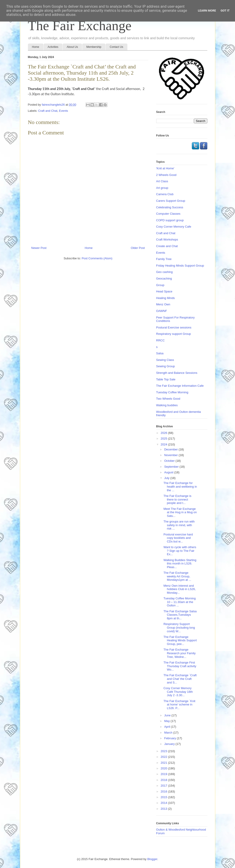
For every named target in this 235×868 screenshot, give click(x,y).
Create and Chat (167, 246)
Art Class (162, 181)
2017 (164, 786)
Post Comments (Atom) (97, 258)
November (171, 455)
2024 (164, 444)
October (170, 461)
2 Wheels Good (166, 175)
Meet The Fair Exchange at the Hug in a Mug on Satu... (180, 512)
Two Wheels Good (168, 399)
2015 (164, 797)
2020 (164, 768)
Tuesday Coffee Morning (172, 392)
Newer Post (39, 248)
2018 (164, 780)
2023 (164, 751)
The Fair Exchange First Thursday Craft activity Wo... (180, 666)
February (171, 738)
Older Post (138, 248)
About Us (72, 47)
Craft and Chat (48, 111)
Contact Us (116, 47)
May (167, 721)
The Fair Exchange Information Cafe (180, 386)
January (170, 744)
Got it (225, 11)
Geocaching (164, 278)
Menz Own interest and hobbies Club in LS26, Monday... (180, 589)
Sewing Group (166, 366)
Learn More (207, 11)
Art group (162, 188)
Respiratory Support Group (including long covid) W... (179, 627)
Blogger (152, 859)
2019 (164, 774)
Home (36, 47)
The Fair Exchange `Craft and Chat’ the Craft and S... (180, 679)
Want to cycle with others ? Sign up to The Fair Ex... (180, 551)
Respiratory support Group (174, 334)
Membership (94, 47)
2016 (164, 791)
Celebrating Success (170, 207)
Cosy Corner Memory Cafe (174, 227)
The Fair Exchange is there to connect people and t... (177, 499)
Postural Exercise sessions (174, 327)
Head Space (164, 291)
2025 (164, 439)
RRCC (161, 340)
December (171, 449)
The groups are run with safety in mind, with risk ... (179, 525)
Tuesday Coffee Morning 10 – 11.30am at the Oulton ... (180, 602)
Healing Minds (166, 298)
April (168, 727)
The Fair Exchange (80, 26)
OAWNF (162, 311)
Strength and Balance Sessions (177, 373)
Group (160, 285)
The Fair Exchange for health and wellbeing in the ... (180, 486)
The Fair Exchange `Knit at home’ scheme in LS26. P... (179, 705)
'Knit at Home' (165, 168)
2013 (164, 809)
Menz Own (163, 304)
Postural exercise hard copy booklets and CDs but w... (178, 538)
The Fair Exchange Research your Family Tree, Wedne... (179, 653)
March (169, 733)
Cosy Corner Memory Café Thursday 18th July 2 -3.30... (178, 692)
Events (64, 111)
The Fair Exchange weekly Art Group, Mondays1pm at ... (177, 576)
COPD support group (170, 220)
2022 (164, 757)
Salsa (160, 353)
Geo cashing (164, 272)
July (167, 478)
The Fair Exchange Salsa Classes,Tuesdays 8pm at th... (180, 615)
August (169, 472)
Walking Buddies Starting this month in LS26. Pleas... (180, 564)
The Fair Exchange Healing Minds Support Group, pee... (180, 640)
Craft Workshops (167, 239)
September (172, 467)
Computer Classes (168, 214)
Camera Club (165, 194)
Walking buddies (167, 405)
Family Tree (164, 259)
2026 (164, 433)
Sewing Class (165, 360)
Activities (53, 47)
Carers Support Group (171, 201)
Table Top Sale (166, 379)
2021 (164, 763)
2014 (164, 803)
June (168, 715)
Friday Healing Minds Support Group (180, 266)
